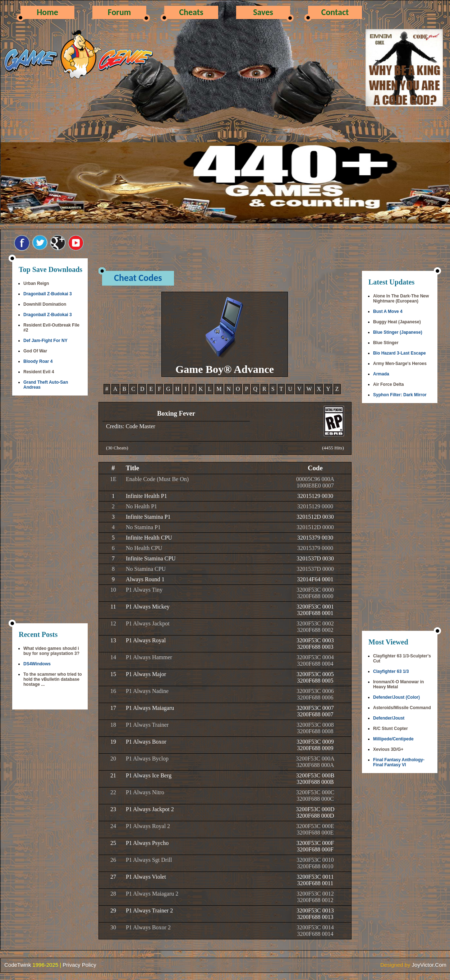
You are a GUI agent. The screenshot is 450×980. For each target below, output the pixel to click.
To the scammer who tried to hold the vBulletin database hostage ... (52, 679)
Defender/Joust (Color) (396, 697)
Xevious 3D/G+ (388, 749)
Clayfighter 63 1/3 (391, 671)
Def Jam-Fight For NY (45, 341)
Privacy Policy (79, 965)
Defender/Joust (389, 718)
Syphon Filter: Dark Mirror (400, 395)
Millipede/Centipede (393, 739)
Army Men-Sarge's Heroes (400, 364)
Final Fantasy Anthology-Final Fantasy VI (399, 762)
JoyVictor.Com (429, 965)
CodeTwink (18, 965)
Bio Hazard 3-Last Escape (400, 353)
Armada (381, 374)
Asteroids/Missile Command (402, 708)
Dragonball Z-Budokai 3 (48, 294)
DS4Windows (37, 664)
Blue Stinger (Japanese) (398, 332)
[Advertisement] (50, 510)
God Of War (35, 351)
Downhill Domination (45, 304)
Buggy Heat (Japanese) (397, 322)
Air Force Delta (388, 384)
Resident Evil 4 (39, 372)
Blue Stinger (386, 343)
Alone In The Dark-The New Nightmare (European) (401, 299)
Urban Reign (36, 283)
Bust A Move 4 (388, 311)
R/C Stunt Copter (391, 729)
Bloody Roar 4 (38, 361)
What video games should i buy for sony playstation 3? (51, 651)
